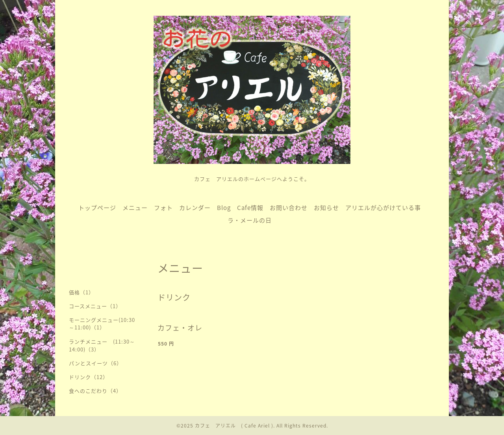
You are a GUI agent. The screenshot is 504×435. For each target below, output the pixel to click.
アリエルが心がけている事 (383, 208)
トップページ (97, 208)
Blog (224, 208)
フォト (163, 208)
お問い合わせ (289, 208)
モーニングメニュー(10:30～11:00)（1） (102, 323)
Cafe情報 (250, 208)
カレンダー (195, 208)
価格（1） (82, 292)
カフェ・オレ (180, 328)
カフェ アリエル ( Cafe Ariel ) (234, 426)
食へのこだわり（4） (95, 391)
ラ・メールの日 (250, 220)
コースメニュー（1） (95, 306)
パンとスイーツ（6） (95, 363)
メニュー (135, 208)
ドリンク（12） (89, 377)
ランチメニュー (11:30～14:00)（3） (102, 345)
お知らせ (326, 208)
